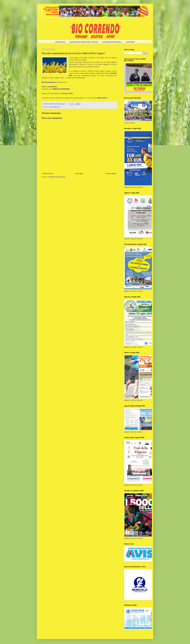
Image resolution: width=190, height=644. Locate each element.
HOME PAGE (60, 42)
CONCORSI (130, 42)
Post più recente (48, 174)
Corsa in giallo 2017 (54, 107)
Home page (79, 174)
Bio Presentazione (49, 82)
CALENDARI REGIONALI (112, 42)
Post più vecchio (111, 174)
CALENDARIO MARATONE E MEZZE (84, 42)
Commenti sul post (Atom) (57, 177)
